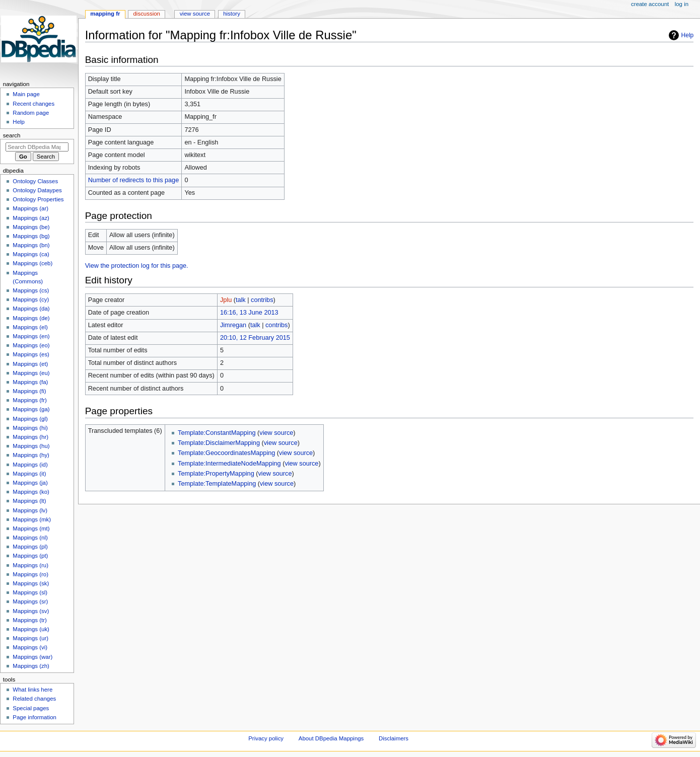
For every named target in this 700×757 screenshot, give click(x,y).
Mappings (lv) (30, 510)
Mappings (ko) (31, 492)
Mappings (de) (31, 318)
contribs (262, 300)
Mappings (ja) (30, 483)
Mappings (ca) (31, 254)
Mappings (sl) (30, 592)
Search (12, 135)
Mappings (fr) (29, 400)
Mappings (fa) (30, 382)
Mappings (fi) (29, 391)
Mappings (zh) (31, 666)
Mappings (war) (32, 657)
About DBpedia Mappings (331, 738)
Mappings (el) (30, 327)
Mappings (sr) (30, 601)
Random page (31, 113)
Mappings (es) (31, 354)
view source (276, 433)
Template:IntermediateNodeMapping (229, 464)
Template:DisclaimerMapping (219, 443)
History (232, 14)
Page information (34, 717)
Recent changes (33, 104)
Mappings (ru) (30, 565)
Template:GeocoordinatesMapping (226, 453)
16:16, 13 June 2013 (249, 313)
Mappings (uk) (31, 629)
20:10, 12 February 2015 (255, 338)
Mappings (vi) (30, 647)
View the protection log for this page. (137, 266)
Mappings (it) (29, 474)
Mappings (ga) (31, 409)
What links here (32, 690)
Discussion (147, 14)
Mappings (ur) (30, 638)
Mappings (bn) (31, 245)
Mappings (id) (30, 465)
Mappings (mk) (32, 519)
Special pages (31, 708)
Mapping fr (105, 14)
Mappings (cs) (31, 290)
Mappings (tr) (29, 620)
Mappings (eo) (31, 345)
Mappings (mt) (31, 528)
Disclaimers (394, 738)
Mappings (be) (31, 227)
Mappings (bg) (31, 236)
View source (195, 14)
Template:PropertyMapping (216, 474)
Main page (26, 94)
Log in (682, 4)
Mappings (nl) (30, 538)
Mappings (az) (31, 218)
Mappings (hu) (31, 446)
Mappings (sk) (31, 583)
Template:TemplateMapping (217, 484)
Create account (650, 4)
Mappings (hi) (30, 428)
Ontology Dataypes (37, 190)
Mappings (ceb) (32, 263)
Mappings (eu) (31, 373)
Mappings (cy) (31, 299)
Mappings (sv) (31, 611)
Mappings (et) (30, 364)
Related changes (34, 699)
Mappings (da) (31, 309)
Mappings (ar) (30, 208)
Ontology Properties (38, 199)
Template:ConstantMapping (217, 433)
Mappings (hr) (30, 437)
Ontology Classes (35, 181)
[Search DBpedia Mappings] (37, 147)
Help (688, 35)
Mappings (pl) (30, 547)
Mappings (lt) (29, 501)
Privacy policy (266, 738)
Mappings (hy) (31, 455)
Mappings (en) (31, 336)
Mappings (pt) (30, 556)
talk (241, 300)
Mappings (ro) (30, 574)
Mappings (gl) (30, 419)
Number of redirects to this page (134, 180)
